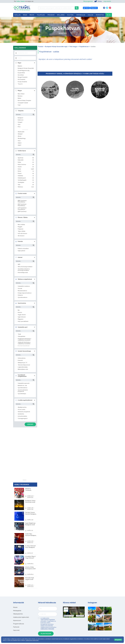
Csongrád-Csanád (23, 103)
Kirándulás (81, 15)
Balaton (20, 66)
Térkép (97, 1)
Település (41, 15)
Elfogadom (118, 640)
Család (90, 15)
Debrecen (21, 120)
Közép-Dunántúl (22, 82)
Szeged (20, 122)
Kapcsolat (16, 630)
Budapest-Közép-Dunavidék (26, 68)
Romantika (100, 15)
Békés (19, 98)
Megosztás (80, 616)
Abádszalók (21, 132)
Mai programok (87, 1)
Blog (109, 15)
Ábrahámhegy (22, 138)
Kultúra (70, 15)
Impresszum (17, 620)
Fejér (19, 105)
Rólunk (15, 607)
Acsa (19, 141)
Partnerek (16, 627)
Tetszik (69, 616)
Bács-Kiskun (21, 94)
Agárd (19, 145)
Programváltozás (19, 624)
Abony (20, 136)
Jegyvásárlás (107, 1)
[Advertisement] (25, 455)
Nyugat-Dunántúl (23, 77)
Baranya (20, 96)
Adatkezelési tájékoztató (21, 617)
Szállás (17, 15)
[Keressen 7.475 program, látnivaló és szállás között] (57, 8)
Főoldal (41, 47)
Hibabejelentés (18, 614)
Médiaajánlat (17, 611)
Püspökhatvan (84, 47)
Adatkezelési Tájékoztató (47, 629)
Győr (19, 124)
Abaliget (20, 134)
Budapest (20, 118)
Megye (32, 15)
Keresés (30, 424)
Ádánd (20, 143)
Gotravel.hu (72, 608)
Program (51, 15)
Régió (25, 15)
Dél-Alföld (21, 75)
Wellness (61, 15)
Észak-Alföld (21, 73)
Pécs (19, 127)
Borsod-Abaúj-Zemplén (24, 100)
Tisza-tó (20, 84)
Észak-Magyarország (24, 71)
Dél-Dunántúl (21, 79)
